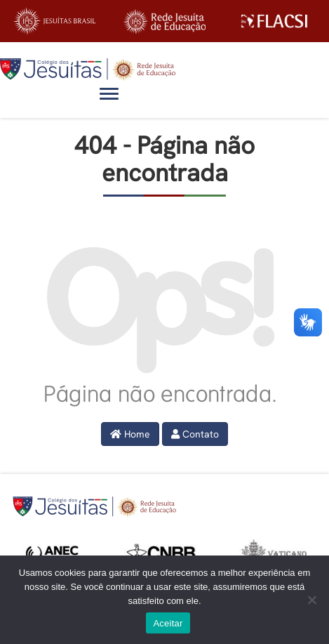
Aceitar (168, 623)
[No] (311, 600)
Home (130, 434)
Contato (195, 434)
